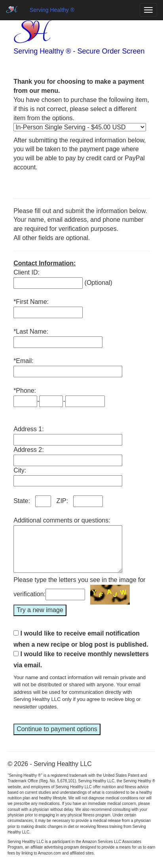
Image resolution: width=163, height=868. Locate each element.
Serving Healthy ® (52, 10)
